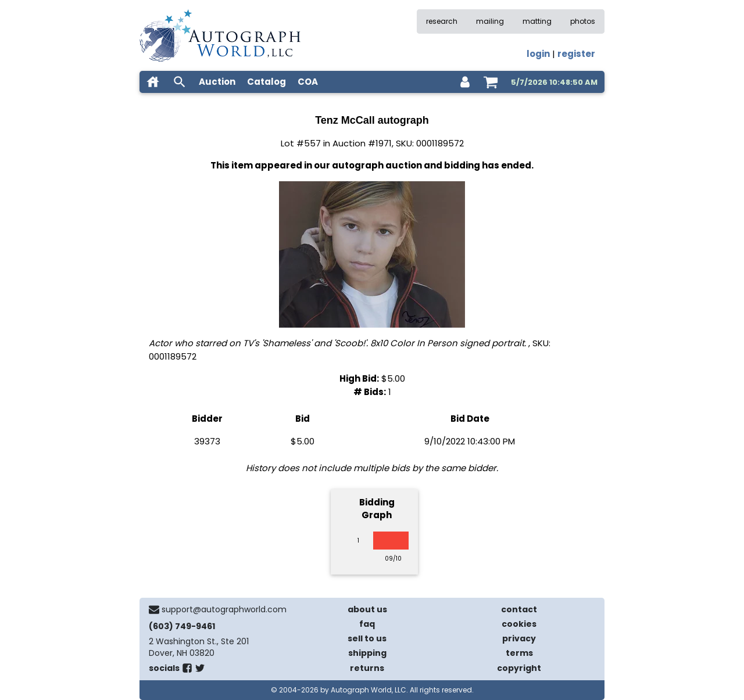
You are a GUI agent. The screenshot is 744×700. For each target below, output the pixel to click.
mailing (490, 21)
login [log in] (538, 54)
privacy (519, 638)
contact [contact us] (519, 609)
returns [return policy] (367, 668)
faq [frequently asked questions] (367, 624)
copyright (519, 668)
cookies (519, 624)
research (442, 21)
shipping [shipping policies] (367, 653)
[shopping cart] (491, 82)
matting (537, 21)
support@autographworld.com (224, 609)
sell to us (367, 638)
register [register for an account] (576, 54)
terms (519, 653)
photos (583, 21)
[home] (153, 82)
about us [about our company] (367, 609)
